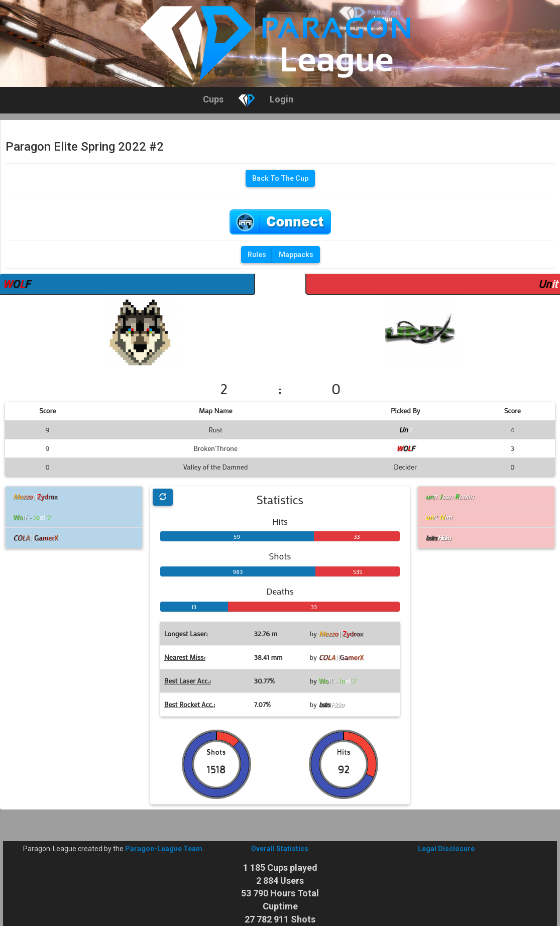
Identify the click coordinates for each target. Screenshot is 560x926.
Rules (257, 255)
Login (282, 99)
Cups (213, 99)
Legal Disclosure (446, 849)
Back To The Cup (280, 178)
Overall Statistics (280, 849)
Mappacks (296, 255)
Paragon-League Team (164, 849)
